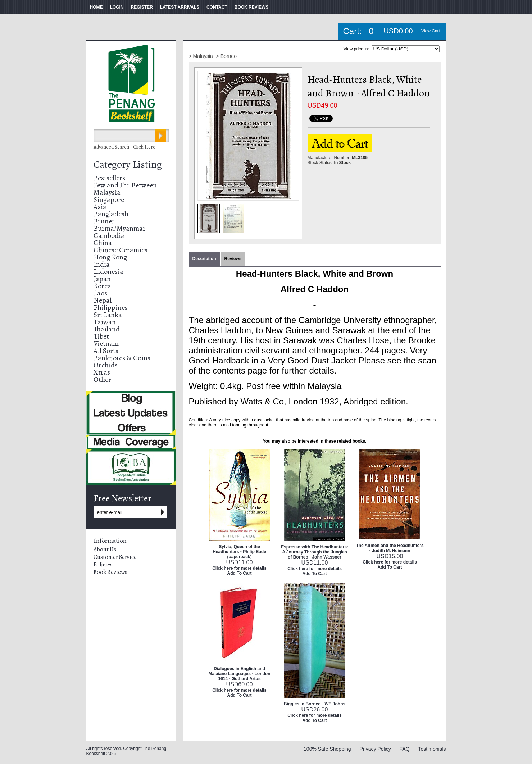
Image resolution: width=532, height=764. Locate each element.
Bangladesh (111, 214)
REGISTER (142, 7)
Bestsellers (109, 178)
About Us (105, 550)
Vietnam (106, 343)
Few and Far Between (125, 185)
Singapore (109, 200)
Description (204, 259)
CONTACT (217, 7)
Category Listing (128, 164)
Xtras (102, 372)
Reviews (233, 259)
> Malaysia (202, 56)
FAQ (405, 749)
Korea (102, 286)
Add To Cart (240, 573)
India (102, 264)
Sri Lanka (108, 315)
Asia (100, 207)
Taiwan (105, 322)
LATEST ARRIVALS (180, 7)
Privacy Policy (375, 749)
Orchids (106, 365)
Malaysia (107, 192)
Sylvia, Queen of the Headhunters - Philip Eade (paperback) (239, 552)
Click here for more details (239, 568)
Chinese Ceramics (121, 250)
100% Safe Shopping (327, 749)
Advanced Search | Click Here (124, 147)
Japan (102, 279)
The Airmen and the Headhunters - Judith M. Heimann (390, 548)
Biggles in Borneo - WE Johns (315, 704)
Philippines (111, 308)
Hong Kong (110, 257)
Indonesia (108, 272)
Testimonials (432, 749)
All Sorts (106, 351)
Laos (100, 293)
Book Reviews (110, 572)
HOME (96, 7)
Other (102, 379)
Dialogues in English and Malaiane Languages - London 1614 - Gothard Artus (239, 674)
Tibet (101, 336)
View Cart (431, 31)
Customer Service (115, 557)
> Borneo (226, 56)
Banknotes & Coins (122, 358)
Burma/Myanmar (120, 228)
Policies (103, 565)
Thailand (107, 329)
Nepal (103, 300)
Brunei (104, 221)
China (103, 243)
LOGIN (117, 7)
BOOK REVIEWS (252, 7)
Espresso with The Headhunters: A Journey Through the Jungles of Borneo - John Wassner (315, 552)
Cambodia (109, 236)
